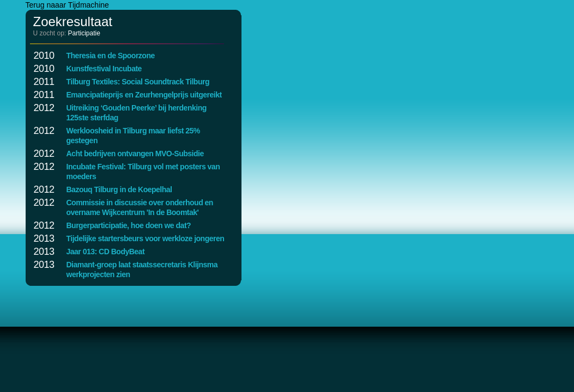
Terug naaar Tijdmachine (67, 5)
